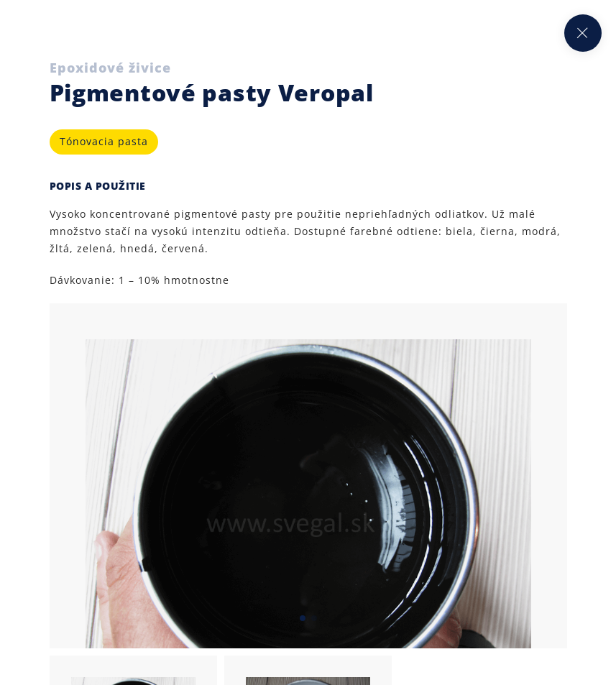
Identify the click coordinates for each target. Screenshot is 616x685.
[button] (303, 618)
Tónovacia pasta (104, 141)
